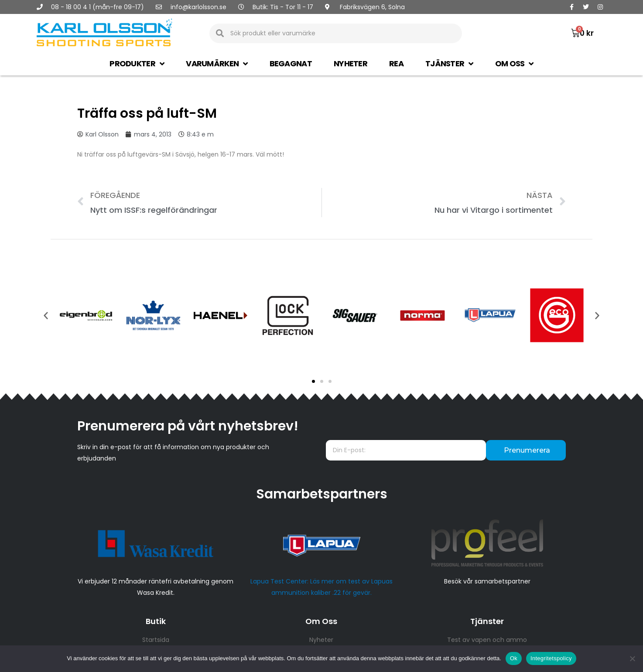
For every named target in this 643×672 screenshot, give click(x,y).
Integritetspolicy (551, 658)
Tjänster (449, 64)
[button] (313, 381)
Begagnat (291, 63)
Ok (514, 658)
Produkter (137, 64)
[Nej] (632, 658)
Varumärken (217, 64)
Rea (396, 63)
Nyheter (351, 63)
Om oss (514, 64)
